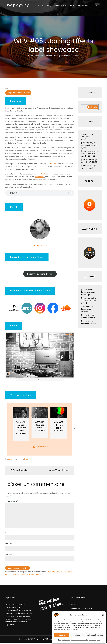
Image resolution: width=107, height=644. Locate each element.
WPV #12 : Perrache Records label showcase (21, 428)
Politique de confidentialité (80, 640)
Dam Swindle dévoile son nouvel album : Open (88, 292)
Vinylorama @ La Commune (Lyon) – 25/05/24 (88, 301)
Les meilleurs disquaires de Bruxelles (87, 309)
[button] (103, 615)
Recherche (93, 107)
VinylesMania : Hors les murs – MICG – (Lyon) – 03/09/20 (89, 154)
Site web (9, 554)
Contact (95, 6)
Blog (49, 6)
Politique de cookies (64, 640)
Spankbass (39, 177)
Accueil (41, 6)
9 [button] (48, 447)
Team (72, 6)
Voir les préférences (95, 635)
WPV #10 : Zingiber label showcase (59, 426)
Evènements (61, 6)
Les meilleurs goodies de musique (89, 322)
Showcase (28, 459)
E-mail (9, 544)
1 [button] (32, 447)
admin (11, 459)
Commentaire (12, 501)
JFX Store (53, 164)
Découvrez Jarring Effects (40, 274)
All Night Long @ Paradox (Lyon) (88, 167)
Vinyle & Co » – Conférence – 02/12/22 (88, 137)
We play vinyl (18, 5)
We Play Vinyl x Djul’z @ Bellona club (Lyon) (89, 145)
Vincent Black (40, 174)
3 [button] (36, 447)
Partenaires (83, 6)
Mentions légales (94, 640)
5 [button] (40, 447)
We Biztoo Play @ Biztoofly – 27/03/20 (89, 161)
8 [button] (46, 447)
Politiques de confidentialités (81, 608)
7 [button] (44, 447)
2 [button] (34, 447)
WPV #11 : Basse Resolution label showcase (40, 428)
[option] (21, 424)
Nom (8, 533)
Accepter (61, 635)
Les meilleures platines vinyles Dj (88, 316)
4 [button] (38, 447)
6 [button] (42, 447)
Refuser (77, 635)
